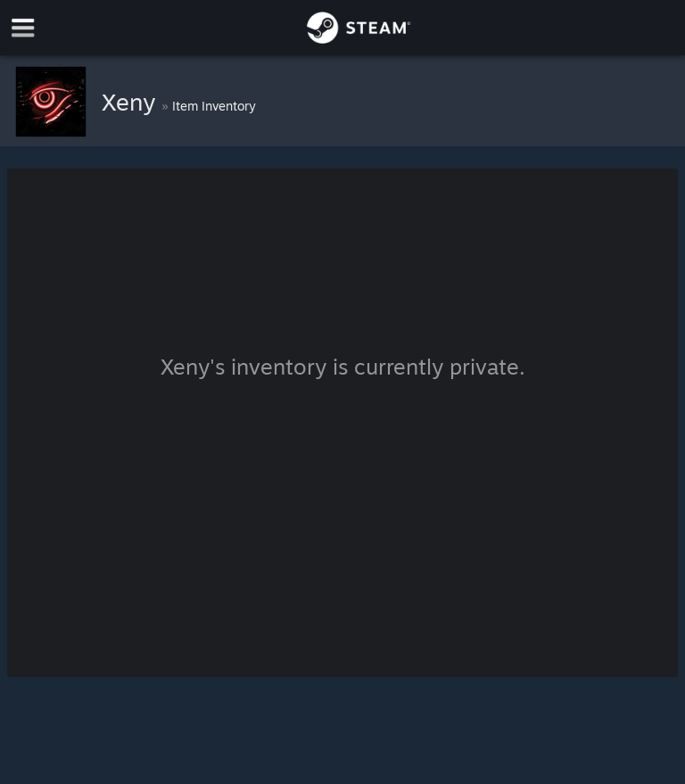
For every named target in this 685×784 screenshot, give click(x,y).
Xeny (132, 102)
